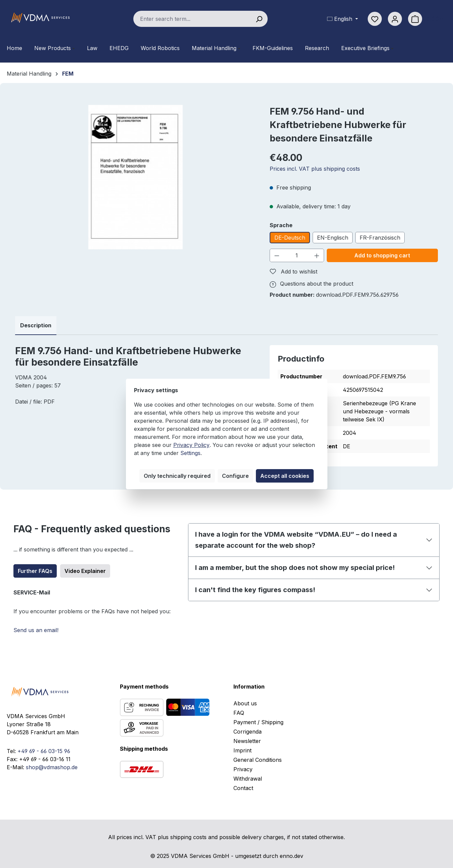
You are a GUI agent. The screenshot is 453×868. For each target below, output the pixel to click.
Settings (190, 453)
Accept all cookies (285, 476)
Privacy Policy (191, 445)
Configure (235, 476)
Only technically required (177, 476)
